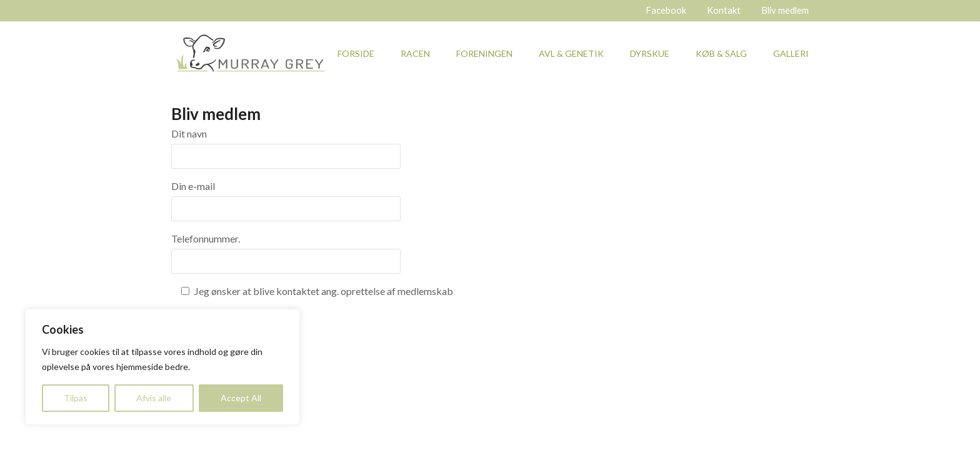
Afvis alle (154, 398)
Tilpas (76, 398)
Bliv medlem (785, 10)
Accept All (241, 398)
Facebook (666, 10)
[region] (162, 367)
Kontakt (724, 10)
